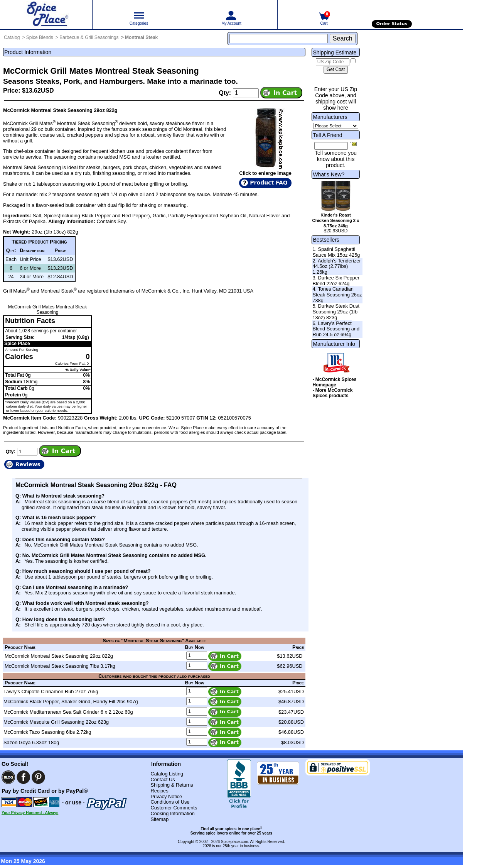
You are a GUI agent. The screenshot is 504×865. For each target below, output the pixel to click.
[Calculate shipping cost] (336, 70)
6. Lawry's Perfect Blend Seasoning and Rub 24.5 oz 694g (336, 329)
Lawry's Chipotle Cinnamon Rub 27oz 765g (51, 691)
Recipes (159, 791)
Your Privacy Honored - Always (30, 813)
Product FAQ (269, 183)
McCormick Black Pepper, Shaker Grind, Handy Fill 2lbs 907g (71, 702)
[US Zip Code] (333, 62)
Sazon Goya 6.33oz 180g (31, 742)
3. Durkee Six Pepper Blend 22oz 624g (336, 281)
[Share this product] (354, 144)
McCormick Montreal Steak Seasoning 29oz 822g (59, 656)
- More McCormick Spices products (332, 393)
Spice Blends (40, 37)
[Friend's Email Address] (331, 146)
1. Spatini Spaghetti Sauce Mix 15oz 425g (336, 252)
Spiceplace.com (235, 842)
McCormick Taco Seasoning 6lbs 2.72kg (47, 732)
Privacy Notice (166, 796)
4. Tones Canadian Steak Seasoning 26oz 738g (337, 295)
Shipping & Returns (172, 785)
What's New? (329, 174)
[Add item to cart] (281, 93)
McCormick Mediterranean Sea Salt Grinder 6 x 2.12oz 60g (68, 712)
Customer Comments (174, 808)
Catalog (12, 37)
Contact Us (163, 780)
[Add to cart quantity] (246, 93)
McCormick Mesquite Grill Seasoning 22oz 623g (56, 722)
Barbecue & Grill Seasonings (89, 37)
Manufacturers (330, 117)
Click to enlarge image (265, 173)
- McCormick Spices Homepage (334, 382)
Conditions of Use (170, 802)
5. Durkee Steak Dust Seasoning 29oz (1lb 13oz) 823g (336, 311)
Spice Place (17, 344)
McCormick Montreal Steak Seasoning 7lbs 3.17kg (60, 666)
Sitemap (159, 819)
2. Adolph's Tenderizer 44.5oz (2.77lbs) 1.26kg (336, 266)
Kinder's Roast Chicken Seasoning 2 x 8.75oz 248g (336, 220)
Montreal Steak (141, 37)
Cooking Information (173, 813)
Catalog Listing (167, 774)
